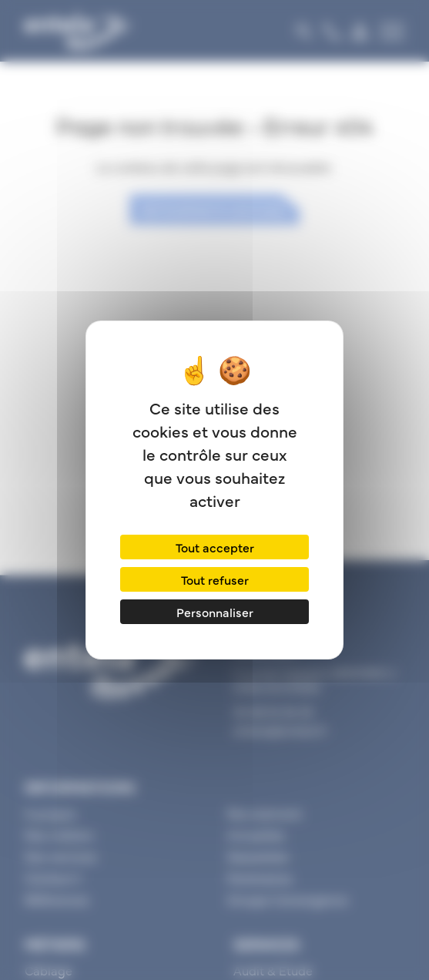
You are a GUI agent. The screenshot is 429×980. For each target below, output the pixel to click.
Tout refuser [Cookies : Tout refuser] (215, 579)
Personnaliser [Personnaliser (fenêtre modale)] (215, 612)
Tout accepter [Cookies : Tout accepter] (215, 547)
